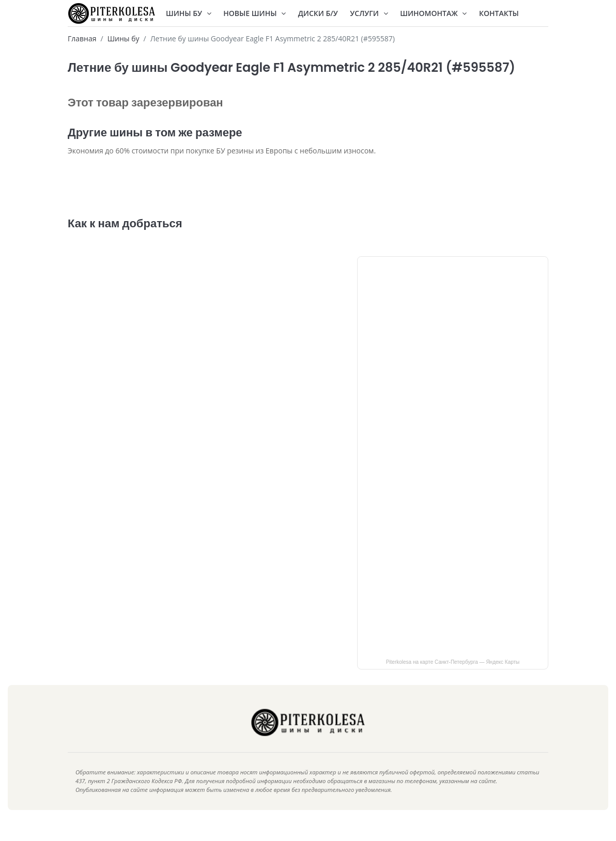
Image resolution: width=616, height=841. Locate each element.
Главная (82, 38)
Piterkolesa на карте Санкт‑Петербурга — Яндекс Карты (453, 678)
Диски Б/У (318, 13)
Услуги (369, 13)
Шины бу (124, 38)
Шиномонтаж (433, 13)
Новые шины (255, 13)
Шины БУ (189, 13)
